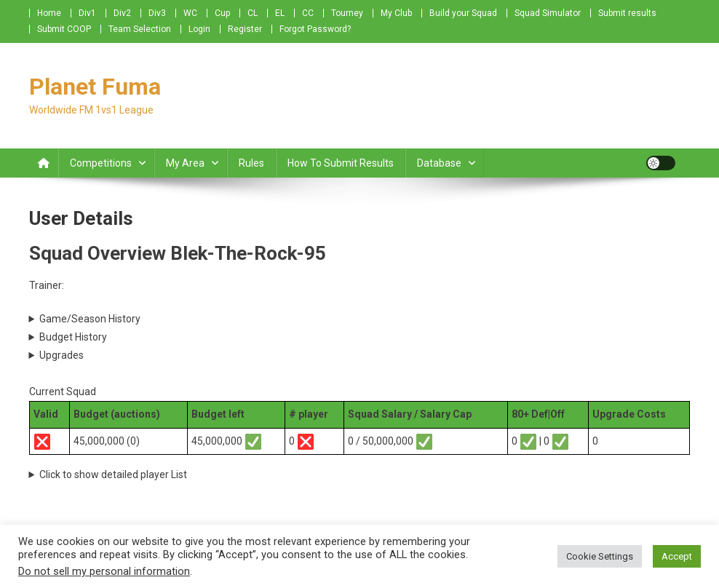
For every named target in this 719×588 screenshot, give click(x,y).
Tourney (347, 13)
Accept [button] (677, 556)
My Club (396, 13)
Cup (222, 13)
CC (308, 13)
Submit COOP (64, 29)
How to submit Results (341, 163)
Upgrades (61, 355)
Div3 (157, 13)
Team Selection (140, 29)
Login (199, 29)
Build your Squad (463, 13)
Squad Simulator (548, 13)
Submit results (627, 13)
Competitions (101, 163)
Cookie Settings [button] (600, 556)
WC (190, 13)
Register (245, 29)
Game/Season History (90, 319)
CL (253, 13)
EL (280, 13)
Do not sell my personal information (104, 571)
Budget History (73, 337)
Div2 (122, 13)
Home (49, 13)
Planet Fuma (95, 87)
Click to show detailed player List (113, 474)
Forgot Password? (315, 29)
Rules (251, 163)
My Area (185, 163)
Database (439, 163)
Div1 (87, 13)
